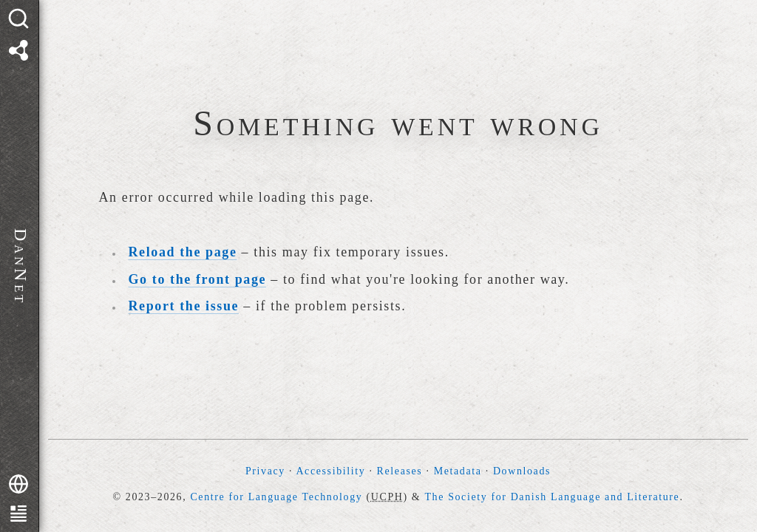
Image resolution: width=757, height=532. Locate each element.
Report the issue (184, 306)
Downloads (522, 471)
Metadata (458, 471)
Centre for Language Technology (276, 497)
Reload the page (183, 252)
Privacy (265, 471)
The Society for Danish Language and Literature (552, 497)
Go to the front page (198, 279)
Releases (400, 471)
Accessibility (330, 471)
